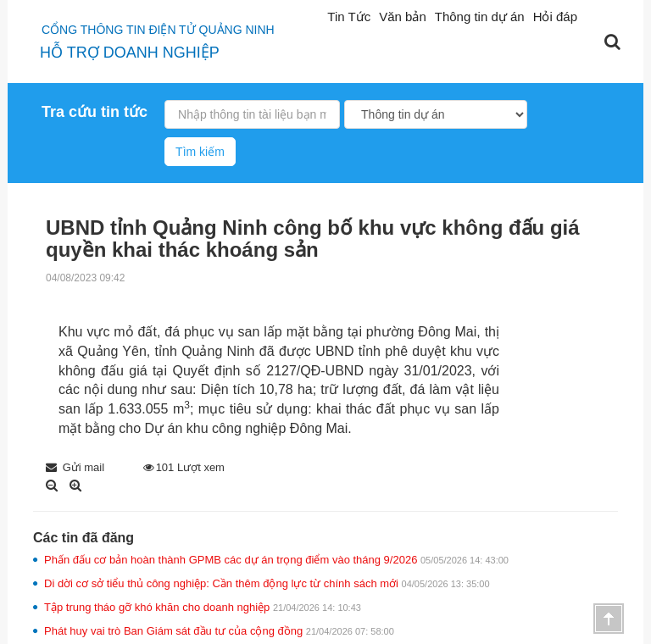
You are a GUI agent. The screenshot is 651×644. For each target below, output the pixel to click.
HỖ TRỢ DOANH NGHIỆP (130, 53)
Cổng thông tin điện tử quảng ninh (158, 30)
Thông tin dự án (480, 17)
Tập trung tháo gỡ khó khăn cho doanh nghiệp (203, 607)
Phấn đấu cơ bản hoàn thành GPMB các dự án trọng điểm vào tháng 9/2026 (276, 560)
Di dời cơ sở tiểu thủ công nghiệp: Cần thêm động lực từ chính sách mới (267, 583)
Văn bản (403, 17)
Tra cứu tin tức (95, 112)
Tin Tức (349, 17)
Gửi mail (75, 467)
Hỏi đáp (555, 17)
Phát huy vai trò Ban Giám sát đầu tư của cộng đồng (219, 631)
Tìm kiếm (200, 152)
